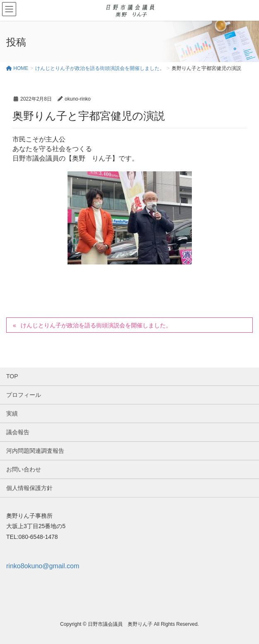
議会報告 (18, 432)
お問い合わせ (24, 469)
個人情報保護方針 (29, 488)
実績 (12, 413)
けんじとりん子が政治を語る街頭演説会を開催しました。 (96, 325)
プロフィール (24, 395)
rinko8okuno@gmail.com (43, 566)
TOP (12, 376)
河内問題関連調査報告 (35, 451)
